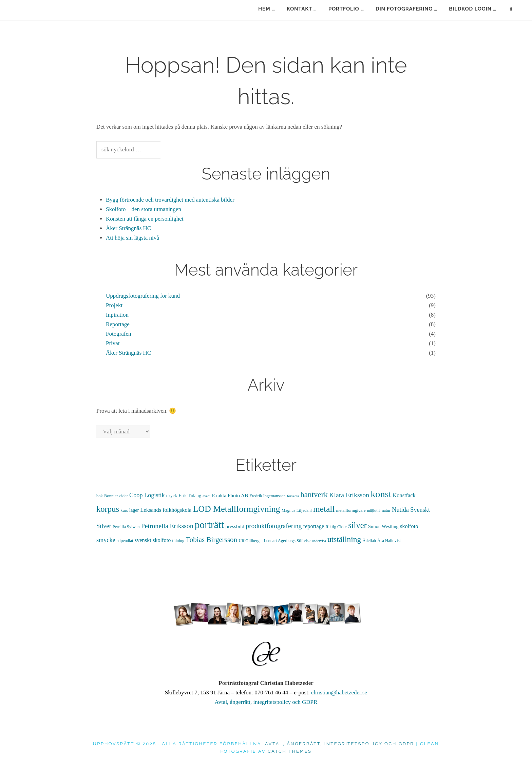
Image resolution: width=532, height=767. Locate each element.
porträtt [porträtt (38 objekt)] (209, 525)
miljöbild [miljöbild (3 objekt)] (374, 511)
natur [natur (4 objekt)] (386, 510)
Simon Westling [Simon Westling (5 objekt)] (383, 526)
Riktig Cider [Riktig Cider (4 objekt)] (336, 527)
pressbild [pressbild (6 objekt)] (235, 526)
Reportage (118, 324)
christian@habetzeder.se (339, 693)
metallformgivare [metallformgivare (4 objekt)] (351, 510)
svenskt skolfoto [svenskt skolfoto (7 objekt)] (153, 540)
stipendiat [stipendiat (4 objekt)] (125, 541)
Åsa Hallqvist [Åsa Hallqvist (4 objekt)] (389, 541)
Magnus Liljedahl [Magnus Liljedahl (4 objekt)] (297, 510)
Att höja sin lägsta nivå (132, 238)
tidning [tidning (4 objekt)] (178, 541)
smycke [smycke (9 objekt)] (106, 540)
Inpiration (117, 315)
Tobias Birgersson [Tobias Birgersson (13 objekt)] (211, 540)
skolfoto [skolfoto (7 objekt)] (409, 526)
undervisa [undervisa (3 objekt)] (319, 541)
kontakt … (302, 9)
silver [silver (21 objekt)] (357, 525)
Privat (113, 343)
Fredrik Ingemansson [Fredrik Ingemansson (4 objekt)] (268, 496)
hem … (267, 9)
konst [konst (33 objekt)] (381, 494)
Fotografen (119, 334)
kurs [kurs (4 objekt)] (124, 510)
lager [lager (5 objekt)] (134, 510)
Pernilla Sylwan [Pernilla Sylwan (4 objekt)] (126, 527)
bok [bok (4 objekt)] (100, 496)
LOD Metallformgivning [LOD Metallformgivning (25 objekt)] (237, 509)
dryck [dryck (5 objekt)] (172, 495)
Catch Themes (290, 751)
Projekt (114, 305)
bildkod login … (472, 9)
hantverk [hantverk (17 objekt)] (314, 494)
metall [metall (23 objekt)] (324, 509)
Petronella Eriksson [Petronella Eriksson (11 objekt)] (167, 526)
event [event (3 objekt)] (206, 496)
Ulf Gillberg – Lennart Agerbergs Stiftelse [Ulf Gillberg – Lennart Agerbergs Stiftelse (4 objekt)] (274, 541)
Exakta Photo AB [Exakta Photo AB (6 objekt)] (230, 495)
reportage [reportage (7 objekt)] (314, 526)
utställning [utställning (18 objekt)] (344, 539)
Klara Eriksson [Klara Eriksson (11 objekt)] (349, 495)
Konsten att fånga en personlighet (145, 219)
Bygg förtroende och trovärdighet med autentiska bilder (170, 200)
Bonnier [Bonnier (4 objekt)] (111, 496)
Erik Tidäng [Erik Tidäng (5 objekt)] (190, 495)
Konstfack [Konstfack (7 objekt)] (404, 495)
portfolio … (346, 9)
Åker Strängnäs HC (128, 228)
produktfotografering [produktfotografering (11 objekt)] (274, 526)
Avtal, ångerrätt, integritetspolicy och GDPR (266, 702)
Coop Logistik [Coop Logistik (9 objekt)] (147, 495)
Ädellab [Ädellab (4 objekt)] (369, 541)
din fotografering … (406, 9)
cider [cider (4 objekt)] (124, 496)
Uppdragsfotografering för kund (143, 296)
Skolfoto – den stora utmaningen (144, 209)
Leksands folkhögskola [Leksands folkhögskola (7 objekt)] (166, 510)
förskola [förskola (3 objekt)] (293, 496)
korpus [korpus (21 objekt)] (108, 509)
